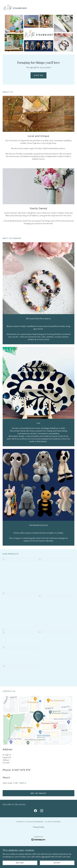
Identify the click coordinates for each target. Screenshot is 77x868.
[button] (25, 783)
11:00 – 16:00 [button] (18, 783)
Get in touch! (38, 793)
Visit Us (39, 75)
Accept (57, 863)
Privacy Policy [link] (39, 827)
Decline (20, 863)
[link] (15, 7)
